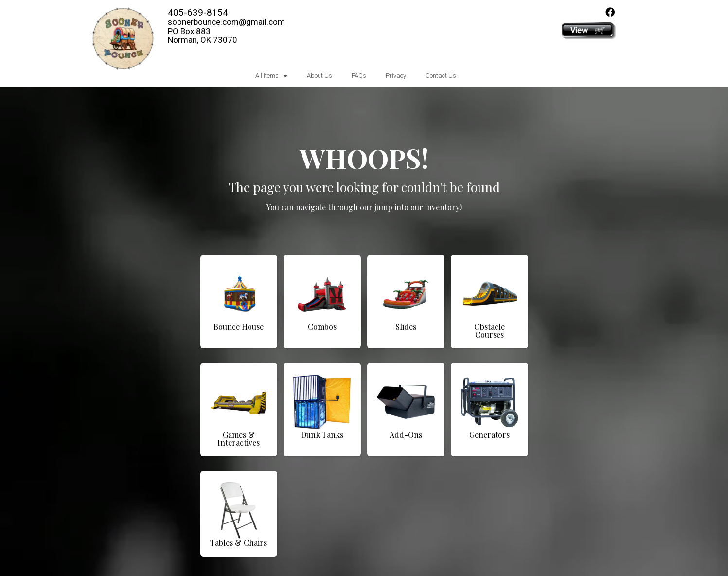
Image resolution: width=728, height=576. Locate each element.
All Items (271, 76)
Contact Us (441, 76)
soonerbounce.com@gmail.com (226, 22)
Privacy (396, 76)
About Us (320, 76)
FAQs (359, 76)
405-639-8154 (198, 12)
